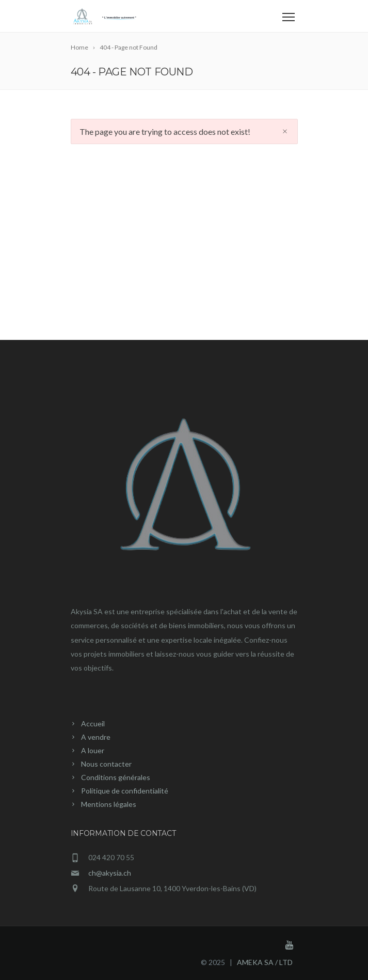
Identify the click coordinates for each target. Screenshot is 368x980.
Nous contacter (106, 764)
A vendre (96, 737)
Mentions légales (109, 804)
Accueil (93, 724)
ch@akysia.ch (110, 873)
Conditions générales (116, 777)
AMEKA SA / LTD (265, 962)
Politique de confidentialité (125, 791)
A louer (93, 750)
